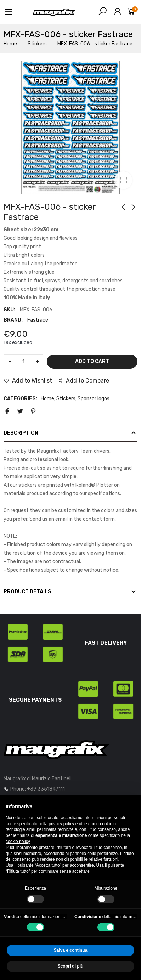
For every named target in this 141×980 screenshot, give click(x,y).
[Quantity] (23, 362)
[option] (70, 128)
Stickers (66, 399)
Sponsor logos (94, 399)
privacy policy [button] (61, 824)
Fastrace (38, 320)
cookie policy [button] (18, 842)
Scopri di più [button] (71, 966)
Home (47, 399)
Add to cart (92, 361)
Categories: (20, 399)
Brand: (13, 320)
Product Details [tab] (27, 591)
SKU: (9, 310)
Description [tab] (21, 433)
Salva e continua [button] (71, 950)
